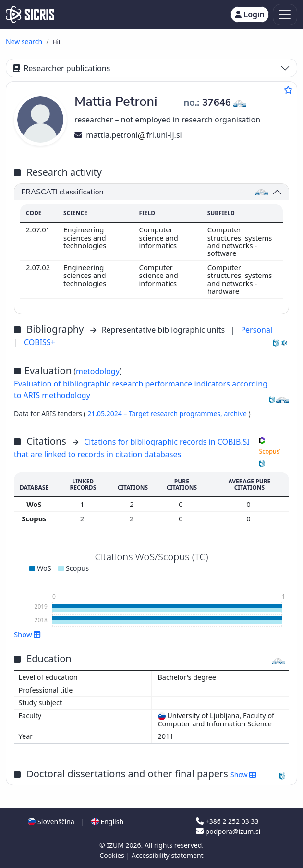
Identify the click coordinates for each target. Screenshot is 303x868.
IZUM (116, 845)
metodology (98, 371)
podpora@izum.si (228, 831)
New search (24, 42)
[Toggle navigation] (285, 15)
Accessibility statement (168, 855)
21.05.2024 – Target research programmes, (156, 414)
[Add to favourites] (288, 90)
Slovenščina (51, 822)
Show (27, 634)
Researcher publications (61, 68)
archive (236, 414)
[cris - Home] (30, 14)
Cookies (113, 855)
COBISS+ (40, 342)
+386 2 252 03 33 (227, 821)
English (107, 822)
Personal (256, 330)
